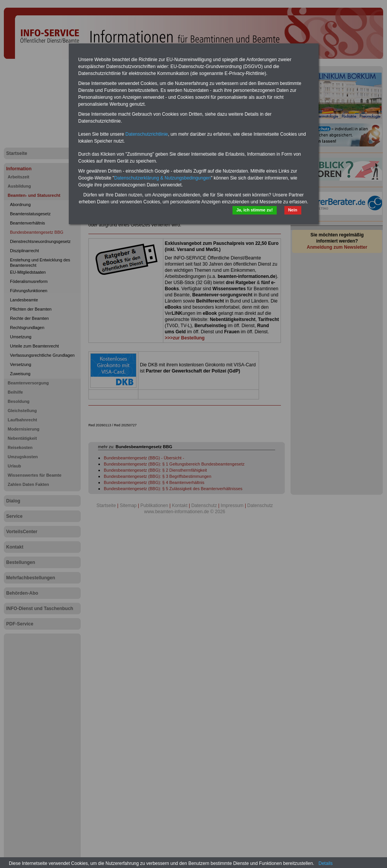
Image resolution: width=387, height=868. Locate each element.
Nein (293, 210)
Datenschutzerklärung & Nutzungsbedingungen (163, 178)
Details (326, 863)
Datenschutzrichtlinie (147, 134)
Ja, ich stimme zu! (255, 210)
